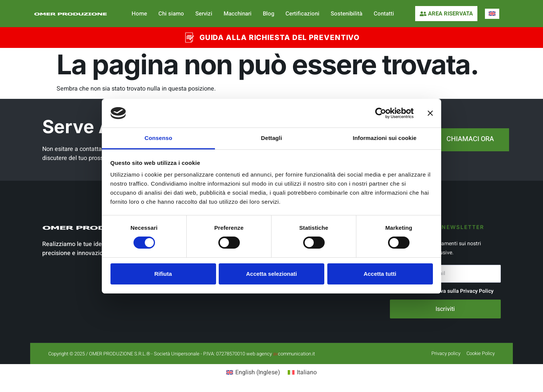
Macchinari (238, 14)
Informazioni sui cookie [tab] (385, 138)
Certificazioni (302, 14)
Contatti (384, 14)
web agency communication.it (281, 354)
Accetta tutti (380, 274)
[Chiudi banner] (430, 113)
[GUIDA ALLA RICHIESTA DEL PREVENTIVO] (189, 38)
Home (139, 14)
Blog (268, 14)
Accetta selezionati (271, 274)
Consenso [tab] (158, 138)
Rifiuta (163, 274)
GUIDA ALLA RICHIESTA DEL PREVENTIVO (280, 38)
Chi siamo (171, 14)
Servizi (204, 14)
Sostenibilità (347, 14)
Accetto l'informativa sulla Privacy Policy (445, 291)
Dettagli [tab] (271, 138)
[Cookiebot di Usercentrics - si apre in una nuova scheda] (381, 113)
